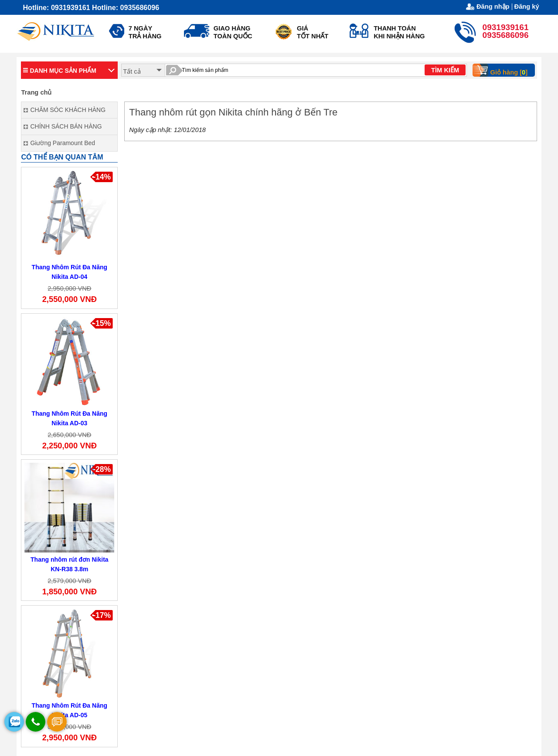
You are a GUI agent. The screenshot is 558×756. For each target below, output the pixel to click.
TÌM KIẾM (445, 70)
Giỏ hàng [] (503, 70)
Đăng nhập (493, 7)
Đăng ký (527, 7)
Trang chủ (36, 92)
